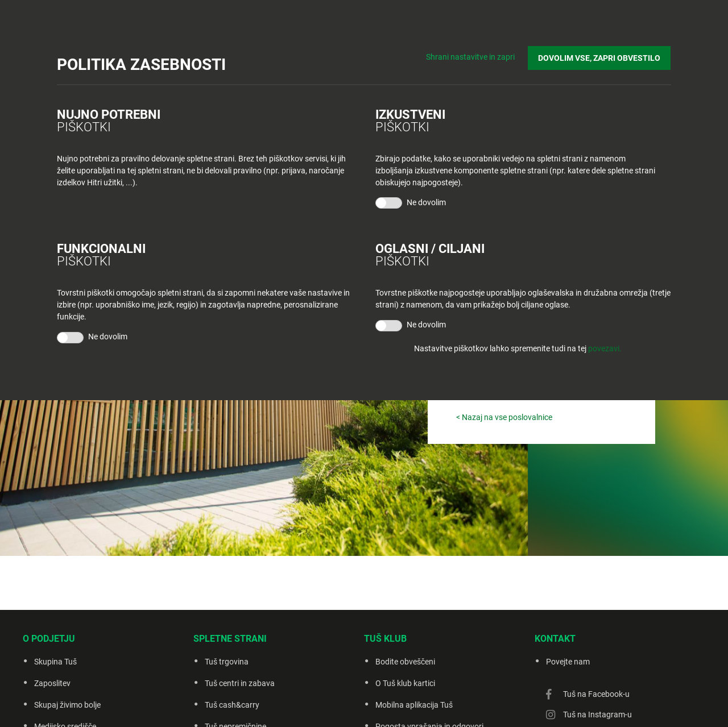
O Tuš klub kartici (405, 683)
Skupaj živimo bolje (67, 705)
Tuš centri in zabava (240, 683)
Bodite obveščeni (405, 662)
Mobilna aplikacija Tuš (414, 705)
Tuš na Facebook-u (596, 694)
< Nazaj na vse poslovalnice (504, 417)
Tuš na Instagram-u (597, 714)
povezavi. (605, 348)
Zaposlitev (52, 683)
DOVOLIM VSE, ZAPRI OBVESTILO (600, 57)
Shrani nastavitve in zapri (471, 57)
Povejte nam (568, 662)
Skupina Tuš (55, 662)
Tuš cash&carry (232, 705)
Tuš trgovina (227, 662)
